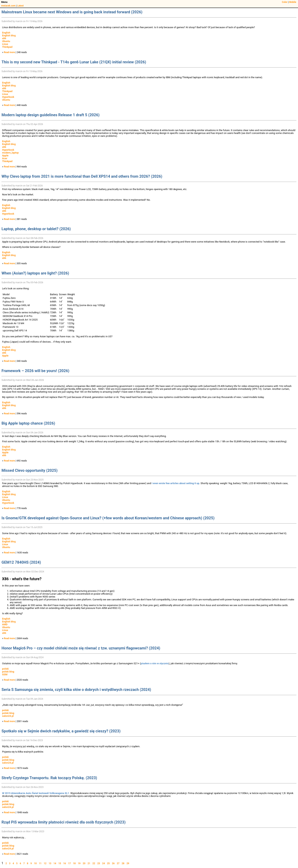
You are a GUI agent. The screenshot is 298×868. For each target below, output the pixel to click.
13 (50, 863)
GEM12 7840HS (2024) (21, 562)
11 (40, 863)
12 (45, 863)
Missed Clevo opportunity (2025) (30, 470)
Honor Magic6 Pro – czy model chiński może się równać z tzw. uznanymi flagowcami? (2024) (81, 648)
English (6, 33)
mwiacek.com (8, 6)
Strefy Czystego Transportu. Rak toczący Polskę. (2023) (49, 778)
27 (118, 863)
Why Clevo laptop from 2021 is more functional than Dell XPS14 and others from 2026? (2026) (82, 176)
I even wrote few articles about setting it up (176, 483)
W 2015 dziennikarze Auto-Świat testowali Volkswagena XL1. (36, 793)
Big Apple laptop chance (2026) (28, 423)
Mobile (293, 2)
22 (94, 863)
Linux (5, 44)
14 (55, 863)
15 (60, 863)
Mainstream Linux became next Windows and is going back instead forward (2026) (72, 12)
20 (84, 863)
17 (69, 863)
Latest (21, 6)
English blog (9, 35)
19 (79, 863)
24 (104, 863)
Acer (5, 158)
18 (74, 863)
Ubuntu (6, 41)
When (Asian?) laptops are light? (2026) (35, 273)
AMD (5, 624)
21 (89, 863)
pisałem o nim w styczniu (155, 663)
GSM (5, 674)
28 (123, 863)
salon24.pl (8, 716)
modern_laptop (10, 153)
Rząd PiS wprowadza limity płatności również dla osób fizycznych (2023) (64, 822)
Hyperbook (8, 97)
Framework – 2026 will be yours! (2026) (35, 371)
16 (65, 863)
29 (128, 863)
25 (108, 863)
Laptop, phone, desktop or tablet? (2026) (36, 229)
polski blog (8, 672)
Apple (5, 156)
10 (35, 863)
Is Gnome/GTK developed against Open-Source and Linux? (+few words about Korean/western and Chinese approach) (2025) (108, 518)
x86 (4, 38)
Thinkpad (7, 47)
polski (5, 669)
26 (113, 863)
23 (99, 863)
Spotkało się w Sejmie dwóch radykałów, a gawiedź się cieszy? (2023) (61, 731)
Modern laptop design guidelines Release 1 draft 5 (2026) (51, 115)
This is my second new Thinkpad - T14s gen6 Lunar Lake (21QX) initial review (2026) (74, 62)
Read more (9, 52)
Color (285, 2)
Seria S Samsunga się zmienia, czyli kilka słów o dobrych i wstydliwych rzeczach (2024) (76, 690)
